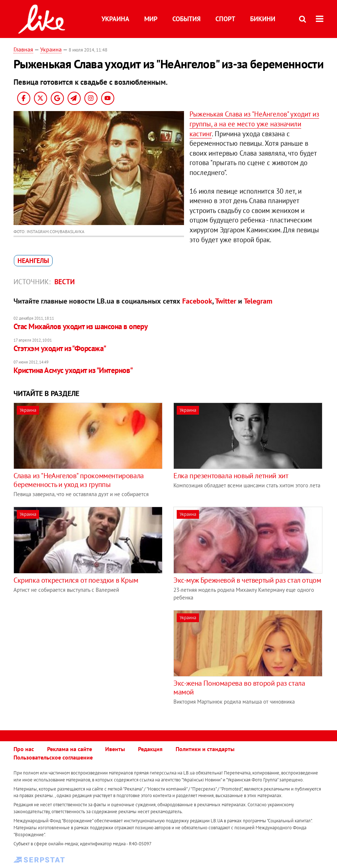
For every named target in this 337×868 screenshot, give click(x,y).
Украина (115, 19)
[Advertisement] (75, 661)
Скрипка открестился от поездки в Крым (76, 580)
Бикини (263, 19)
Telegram (258, 301)
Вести (65, 282)
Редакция (150, 749)
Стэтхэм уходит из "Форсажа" (60, 348)
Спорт (225, 19)
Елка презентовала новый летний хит (231, 476)
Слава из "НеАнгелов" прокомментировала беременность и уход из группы (79, 480)
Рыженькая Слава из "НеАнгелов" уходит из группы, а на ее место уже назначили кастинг (254, 124)
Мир (151, 19)
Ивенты (115, 749)
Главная (23, 49)
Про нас (24, 749)
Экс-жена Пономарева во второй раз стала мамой (239, 688)
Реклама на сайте (70, 749)
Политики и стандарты (205, 749)
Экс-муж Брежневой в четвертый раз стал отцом (247, 580)
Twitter (226, 301)
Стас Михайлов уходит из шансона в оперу (81, 326)
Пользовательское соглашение (53, 757)
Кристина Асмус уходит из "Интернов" (73, 370)
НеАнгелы (33, 261)
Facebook (197, 301)
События (186, 19)
